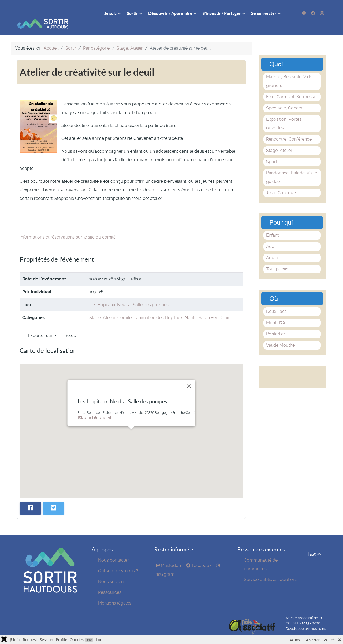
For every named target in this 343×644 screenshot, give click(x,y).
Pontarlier (276, 325)
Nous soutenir (112, 573)
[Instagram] (322, 13)
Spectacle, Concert (285, 99)
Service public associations (271, 571)
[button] (131, 426)
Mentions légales (115, 594)
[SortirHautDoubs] (50, 583)
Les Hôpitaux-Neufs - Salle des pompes (129, 296)
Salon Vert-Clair (214, 309)
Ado (270, 238)
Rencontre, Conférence (289, 131)
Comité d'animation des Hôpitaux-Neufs (157, 309)
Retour (71, 327)
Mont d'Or (276, 314)
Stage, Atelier (102, 309)
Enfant (272, 227)
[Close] (189, 378)
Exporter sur (38, 327)
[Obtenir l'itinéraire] (94, 409)
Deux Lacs (276, 303)
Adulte (273, 249)
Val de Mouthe (280, 337)
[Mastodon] (305, 13)
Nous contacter (113, 552)
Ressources (110, 584)
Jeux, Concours (282, 184)
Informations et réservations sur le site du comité (68, 228)
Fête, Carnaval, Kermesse (291, 88)
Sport (272, 153)
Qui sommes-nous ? (118, 562)
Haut (314, 546)
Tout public (277, 260)
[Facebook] (313, 13)
